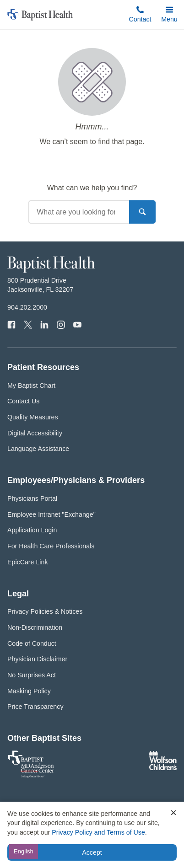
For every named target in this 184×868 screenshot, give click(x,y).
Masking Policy (29, 691)
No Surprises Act (32, 675)
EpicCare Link (28, 562)
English (24, 851)
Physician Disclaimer (37, 659)
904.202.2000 (27, 307)
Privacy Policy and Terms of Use (98, 832)
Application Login (32, 530)
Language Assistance (38, 449)
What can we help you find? (92, 188)
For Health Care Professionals (51, 546)
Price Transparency (35, 707)
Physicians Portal (32, 498)
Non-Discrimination (35, 627)
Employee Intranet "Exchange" (51, 514)
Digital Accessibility (35, 433)
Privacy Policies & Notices (45, 611)
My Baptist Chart (31, 386)
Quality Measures (33, 417)
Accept (92, 852)
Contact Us (23, 401)
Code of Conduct (32, 643)
